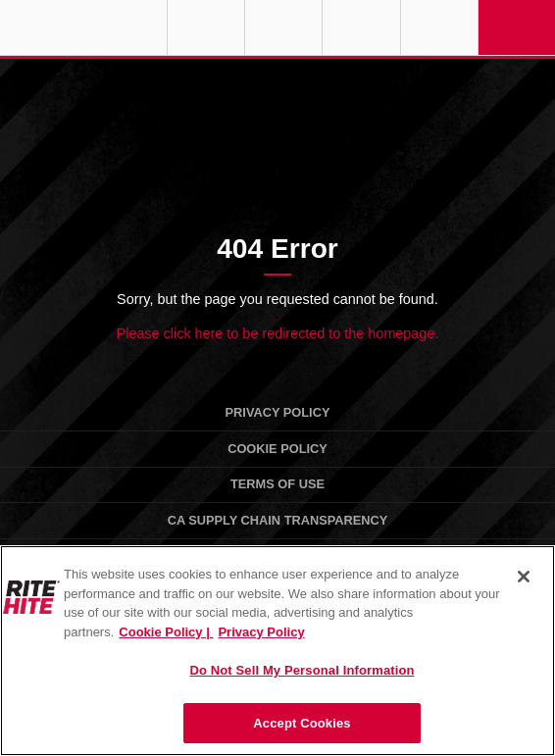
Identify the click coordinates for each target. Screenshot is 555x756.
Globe (206, 27)
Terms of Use (277, 484)
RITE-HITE (83, 27)
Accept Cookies (302, 723)
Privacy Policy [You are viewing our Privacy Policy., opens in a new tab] (261, 632)
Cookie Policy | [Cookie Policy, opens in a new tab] (166, 632)
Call (361, 27)
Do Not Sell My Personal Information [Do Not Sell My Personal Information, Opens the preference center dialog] (302, 670)
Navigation (517, 27)
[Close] (524, 577)
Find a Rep (283, 27)
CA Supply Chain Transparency (278, 520)
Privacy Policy (278, 412)
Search (439, 27)
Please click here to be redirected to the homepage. (278, 333)
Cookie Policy (277, 449)
